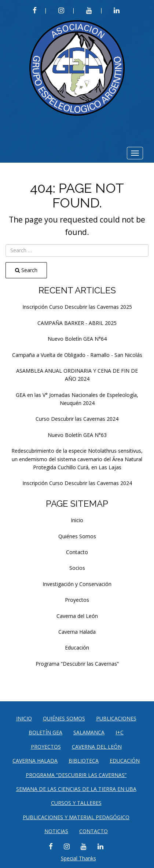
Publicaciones (116, 718)
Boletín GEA (45, 732)
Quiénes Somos (77, 536)
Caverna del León (77, 616)
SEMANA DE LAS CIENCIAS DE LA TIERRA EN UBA (76, 789)
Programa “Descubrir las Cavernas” (77, 664)
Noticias (56, 831)
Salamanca (89, 732)
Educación (77, 648)
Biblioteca (84, 761)
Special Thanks (78, 858)
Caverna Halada (77, 632)
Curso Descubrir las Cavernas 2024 (77, 419)
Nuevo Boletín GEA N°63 (77, 435)
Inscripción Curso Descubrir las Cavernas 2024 (77, 483)
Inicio (77, 520)
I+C (120, 732)
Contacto (77, 552)
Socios (77, 568)
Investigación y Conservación (77, 584)
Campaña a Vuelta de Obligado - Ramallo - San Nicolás (77, 355)
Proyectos (77, 600)
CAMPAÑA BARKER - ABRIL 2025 (77, 323)
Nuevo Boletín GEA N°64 (77, 339)
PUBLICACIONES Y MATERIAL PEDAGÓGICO (76, 817)
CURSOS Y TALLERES (76, 803)
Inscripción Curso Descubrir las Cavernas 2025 (77, 307)
